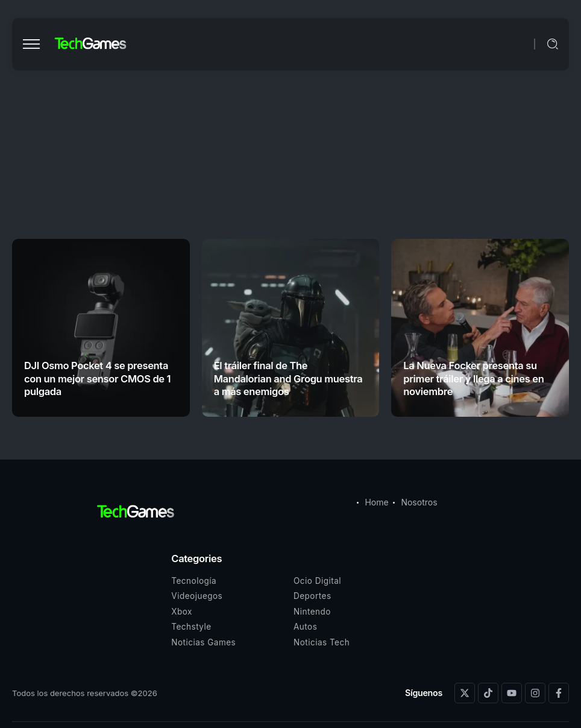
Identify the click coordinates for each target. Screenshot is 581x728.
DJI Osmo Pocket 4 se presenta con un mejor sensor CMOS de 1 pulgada (97, 378)
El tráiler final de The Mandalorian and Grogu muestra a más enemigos (288, 378)
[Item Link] (101, 328)
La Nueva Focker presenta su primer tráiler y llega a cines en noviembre (473, 378)
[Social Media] (465, 693)
